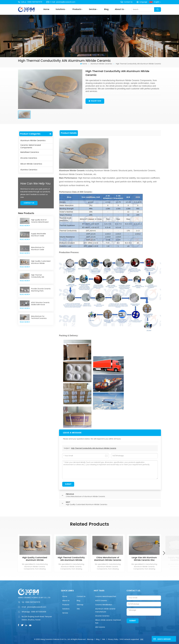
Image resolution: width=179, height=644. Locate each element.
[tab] (69, 133)
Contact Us (126, 2)
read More (25, 226)
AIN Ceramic (100, 627)
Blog (106, 9)
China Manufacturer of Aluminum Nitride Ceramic (108, 559)
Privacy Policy (113, 639)
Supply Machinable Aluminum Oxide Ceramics (38, 235)
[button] (164, 553)
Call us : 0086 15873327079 (30, 2)
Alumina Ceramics (29, 170)
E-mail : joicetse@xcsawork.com (61, 2)
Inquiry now (95, 101)
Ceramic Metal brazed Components (31, 146)
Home (46, 9)
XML (78, 609)
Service (93, 9)
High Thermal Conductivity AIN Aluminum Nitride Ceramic (41, 276)
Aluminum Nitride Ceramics (101, 64)
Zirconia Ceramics (29, 158)
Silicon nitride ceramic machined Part (108, 622)
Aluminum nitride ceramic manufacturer (105, 610)
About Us (119, 9)
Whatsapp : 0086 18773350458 (34, 612)
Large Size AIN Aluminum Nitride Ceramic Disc (144, 559)
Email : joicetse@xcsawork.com (34, 607)
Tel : (31, 602)
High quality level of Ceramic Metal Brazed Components (40, 221)
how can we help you (35, 184)
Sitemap (80, 605)
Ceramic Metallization (104, 605)
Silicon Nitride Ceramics (31, 164)
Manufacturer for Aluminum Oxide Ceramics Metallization (40, 249)
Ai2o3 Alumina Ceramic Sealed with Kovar (40, 304)
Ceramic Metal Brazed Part (106, 596)
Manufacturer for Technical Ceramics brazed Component (39, 317)
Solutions (60, 9)
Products (77, 9)
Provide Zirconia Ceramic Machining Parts (41, 290)
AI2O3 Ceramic (101, 601)
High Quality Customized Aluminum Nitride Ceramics (41, 262)
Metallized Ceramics (30, 152)
